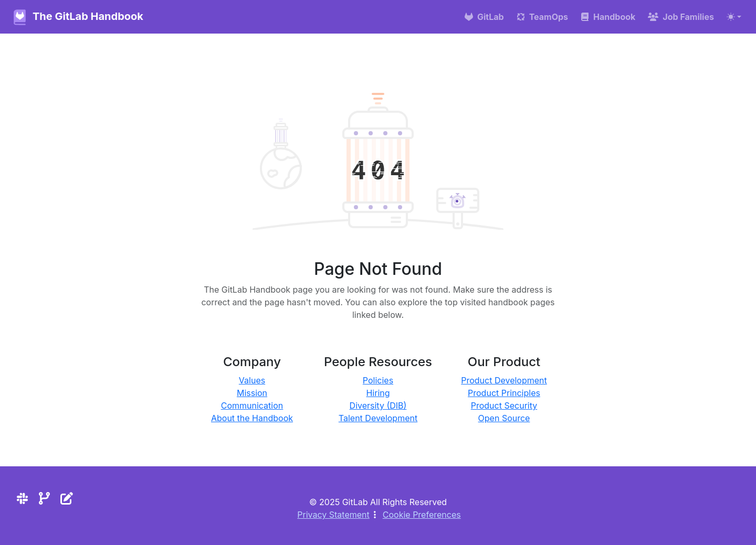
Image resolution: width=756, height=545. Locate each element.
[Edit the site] (67, 499)
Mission (252, 393)
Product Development (504, 380)
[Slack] (22, 499)
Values (252, 380)
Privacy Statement (333, 515)
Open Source (504, 418)
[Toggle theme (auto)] (734, 17)
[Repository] (44, 499)
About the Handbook (252, 418)
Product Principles (504, 393)
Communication (252, 405)
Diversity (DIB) (378, 405)
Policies (378, 380)
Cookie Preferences (422, 515)
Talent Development (378, 418)
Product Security (504, 405)
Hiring (378, 393)
